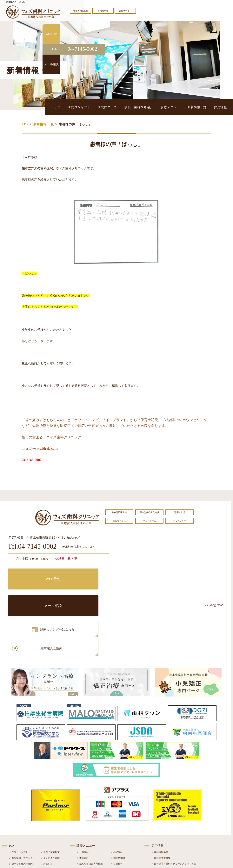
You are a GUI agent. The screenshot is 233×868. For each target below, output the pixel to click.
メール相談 (84, 574)
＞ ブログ (45, 817)
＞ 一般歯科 (83, 800)
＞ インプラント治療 (121, 817)
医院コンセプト (110, 107)
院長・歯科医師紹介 (158, 107)
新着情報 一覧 (44, 124)
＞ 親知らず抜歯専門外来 (90, 811)
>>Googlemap (214, 605)
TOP (25, 124)
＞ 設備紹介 (15, 823)
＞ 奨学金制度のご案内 (21, 811)
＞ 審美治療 (83, 823)
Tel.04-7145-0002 (32, 547)
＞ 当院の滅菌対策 (50, 800)
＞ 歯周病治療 (118, 805)
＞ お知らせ (47, 811)
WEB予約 (32, 574)
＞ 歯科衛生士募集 (161, 805)
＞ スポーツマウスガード (90, 835)
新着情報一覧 (204, 107)
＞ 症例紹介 (47, 823)
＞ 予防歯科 (83, 805)
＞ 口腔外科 (117, 811)
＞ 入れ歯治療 (84, 829)
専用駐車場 (103, 11)
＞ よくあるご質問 (50, 806)
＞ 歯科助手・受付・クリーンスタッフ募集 (174, 811)
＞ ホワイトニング (86, 817)
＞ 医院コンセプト (18, 800)
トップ (92, 107)
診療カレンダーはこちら (36, 592)
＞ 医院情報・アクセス (21, 806)
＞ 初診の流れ (16, 829)
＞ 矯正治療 (117, 823)
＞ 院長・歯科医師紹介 (21, 817)
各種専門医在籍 (81, 11)
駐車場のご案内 (84, 592)
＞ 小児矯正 (117, 829)
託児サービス (125, 11)
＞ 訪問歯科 (117, 840)
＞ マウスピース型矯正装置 (125, 835)
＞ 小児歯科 (117, 800)
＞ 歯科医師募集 (160, 800)
